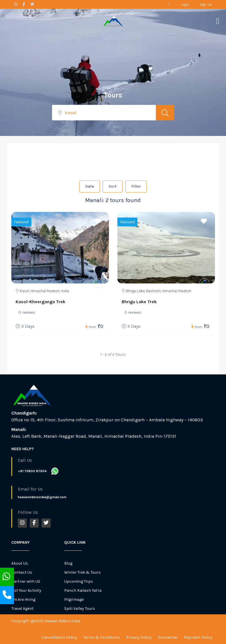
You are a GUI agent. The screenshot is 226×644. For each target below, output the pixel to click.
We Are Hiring (23, 599)
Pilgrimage (74, 599)
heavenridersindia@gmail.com (42, 497)
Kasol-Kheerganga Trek (40, 302)
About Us (20, 563)
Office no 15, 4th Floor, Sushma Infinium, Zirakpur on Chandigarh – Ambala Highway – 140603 (107, 420)
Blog (68, 563)
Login (185, 5)
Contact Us (22, 572)
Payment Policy (198, 637)
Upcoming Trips (79, 581)
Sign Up (206, 5)
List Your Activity (26, 590)
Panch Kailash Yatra (83, 590)
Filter (136, 186)
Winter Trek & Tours (82, 572)
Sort (113, 186)
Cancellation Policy (59, 637)
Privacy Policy (139, 637)
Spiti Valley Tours (80, 609)
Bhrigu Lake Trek (139, 302)
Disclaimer (168, 637)
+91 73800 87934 (32, 471)
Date (90, 186)
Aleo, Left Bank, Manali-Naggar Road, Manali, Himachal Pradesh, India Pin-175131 (94, 436)
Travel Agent (22, 609)
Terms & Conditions (102, 637)
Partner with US (26, 581)
